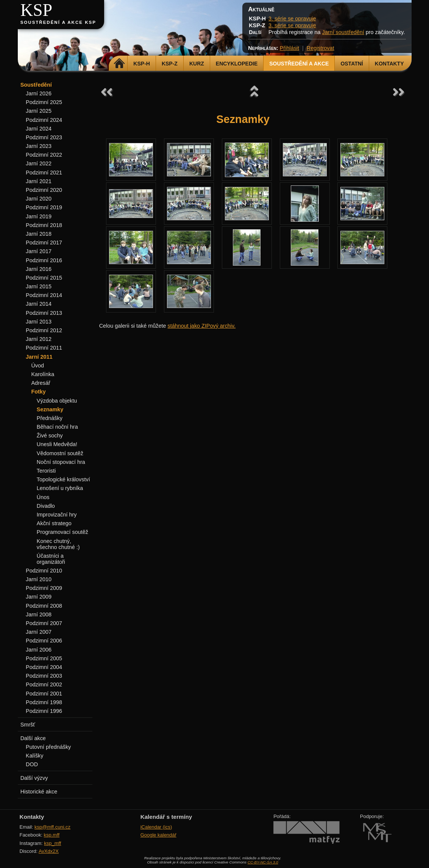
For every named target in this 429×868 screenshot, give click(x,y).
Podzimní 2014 (44, 295)
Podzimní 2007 (44, 623)
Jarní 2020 (39, 199)
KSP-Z (170, 64)
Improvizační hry (57, 515)
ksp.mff (52, 835)
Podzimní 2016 (44, 260)
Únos (43, 497)
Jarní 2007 (39, 632)
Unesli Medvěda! (57, 444)
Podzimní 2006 (44, 641)
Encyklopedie (237, 64)
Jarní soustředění (343, 32)
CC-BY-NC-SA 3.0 (263, 862)
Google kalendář (158, 835)
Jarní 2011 (39, 357)
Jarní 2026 (39, 93)
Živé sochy (50, 436)
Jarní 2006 (39, 650)
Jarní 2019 (39, 216)
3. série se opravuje (292, 19)
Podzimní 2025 (44, 102)
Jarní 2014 (39, 304)
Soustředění (36, 85)
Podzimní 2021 (44, 173)
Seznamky (50, 409)
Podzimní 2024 (44, 120)
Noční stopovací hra (61, 462)
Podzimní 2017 (44, 243)
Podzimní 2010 (44, 571)
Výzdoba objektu (57, 401)
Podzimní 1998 (44, 702)
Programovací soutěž (62, 532)
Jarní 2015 (39, 286)
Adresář (41, 383)
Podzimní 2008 (44, 606)
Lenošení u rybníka (60, 488)
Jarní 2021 (39, 181)
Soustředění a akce (299, 64)
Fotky (38, 392)
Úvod (37, 366)
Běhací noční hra (57, 427)
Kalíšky (34, 756)
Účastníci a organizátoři (51, 559)
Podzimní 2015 (44, 278)
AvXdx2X (49, 851)
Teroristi (46, 471)
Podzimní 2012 (44, 330)
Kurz (197, 64)
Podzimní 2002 (44, 684)
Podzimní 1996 (44, 711)
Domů (119, 64)
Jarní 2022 (39, 163)
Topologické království (63, 479)
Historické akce (39, 792)
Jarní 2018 (39, 234)
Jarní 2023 (39, 146)
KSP (37, 10)
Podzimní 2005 (44, 658)
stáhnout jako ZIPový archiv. (201, 326)
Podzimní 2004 (44, 667)
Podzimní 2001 (44, 694)
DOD (32, 764)
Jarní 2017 (39, 251)
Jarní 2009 (39, 597)
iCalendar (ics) (156, 827)
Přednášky (50, 418)
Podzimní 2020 (44, 190)
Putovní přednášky (48, 747)
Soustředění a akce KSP (58, 22)
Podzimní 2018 (44, 225)
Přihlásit (289, 48)
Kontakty (389, 64)
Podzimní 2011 (44, 348)
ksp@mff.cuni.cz (52, 827)
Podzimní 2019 (44, 207)
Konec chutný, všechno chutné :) (58, 544)
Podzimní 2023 (44, 137)
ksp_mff (52, 843)
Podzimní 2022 (44, 155)
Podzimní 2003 (44, 676)
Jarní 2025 (39, 111)
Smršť (28, 725)
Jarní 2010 (39, 579)
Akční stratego (54, 523)
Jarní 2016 (39, 269)
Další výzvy (34, 778)
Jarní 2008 (39, 614)
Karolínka (43, 374)
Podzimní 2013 (44, 313)
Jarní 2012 (39, 339)
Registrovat (321, 48)
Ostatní (352, 64)
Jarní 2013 (39, 322)
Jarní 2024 (39, 129)
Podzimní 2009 (44, 588)
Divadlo (46, 506)
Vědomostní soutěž (60, 453)
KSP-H (142, 64)
